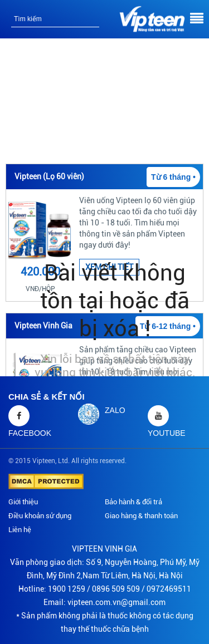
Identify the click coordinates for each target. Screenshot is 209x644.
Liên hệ (20, 530)
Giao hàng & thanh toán (141, 516)
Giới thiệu (23, 502)
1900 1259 (67, 589)
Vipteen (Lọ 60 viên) (49, 176)
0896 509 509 (116, 589)
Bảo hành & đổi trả (133, 502)
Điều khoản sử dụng (40, 516)
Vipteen (44, 461)
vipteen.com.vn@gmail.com (116, 602)
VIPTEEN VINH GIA (104, 549)
